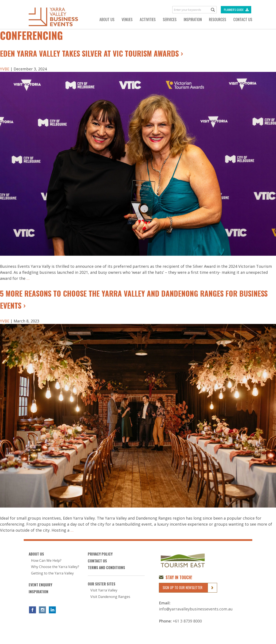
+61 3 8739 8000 (187, 621)
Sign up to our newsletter (183, 588)
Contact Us (243, 19)
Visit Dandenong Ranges (110, 597)
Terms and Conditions (106, 568)
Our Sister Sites (102, 584)
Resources (218, 19)
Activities (148, 19)
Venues (127, 19)
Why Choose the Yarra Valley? (55, 567)
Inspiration (193, 19)
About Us (107, 19)
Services (170, 19)
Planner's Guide (234, 10)
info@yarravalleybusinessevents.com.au (196, 609)
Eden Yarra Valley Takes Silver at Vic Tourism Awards (89, 53)
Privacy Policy (100, 554)
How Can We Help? (46, 561)
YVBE (5, 69)
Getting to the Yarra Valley (52, 573)
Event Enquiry (40, 585)
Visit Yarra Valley (104, 590)
